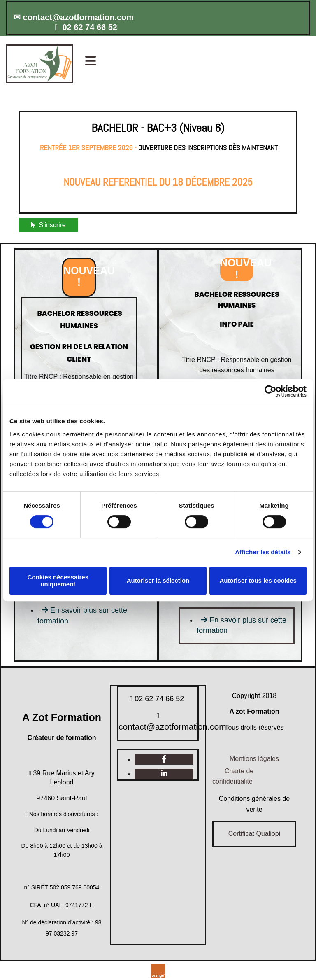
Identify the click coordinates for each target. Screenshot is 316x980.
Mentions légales (254, 759)
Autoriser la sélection (158, 580)
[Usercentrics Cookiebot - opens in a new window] (271, 391)
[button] (201, 62)
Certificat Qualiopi (254, 834)
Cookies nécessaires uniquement (58, 581)
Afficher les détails (263, 552)
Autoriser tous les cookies (258, 580)
